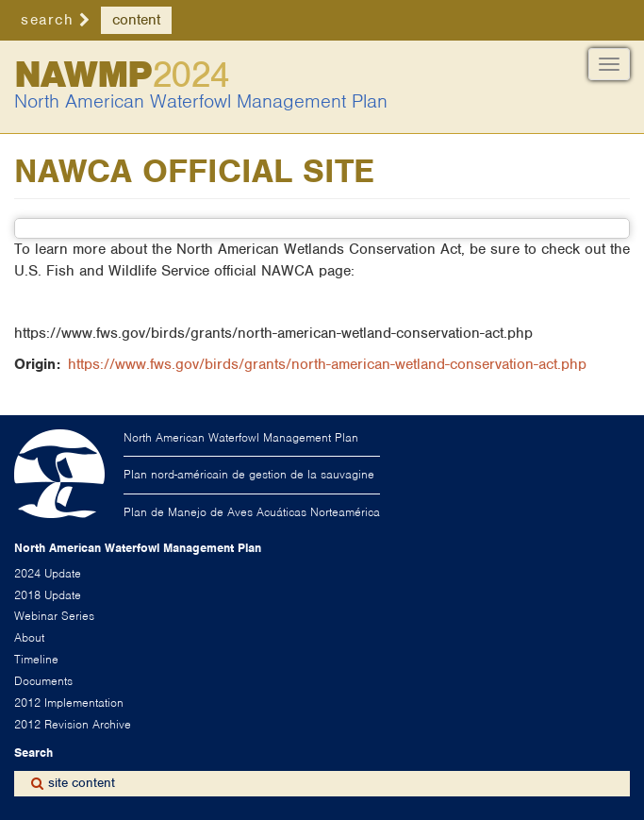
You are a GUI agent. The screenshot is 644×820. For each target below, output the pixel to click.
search (47, 20)
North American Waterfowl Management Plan (201, 101)
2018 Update (48, 595)
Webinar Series (54, 616)
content (136, 20)
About (29, 637)
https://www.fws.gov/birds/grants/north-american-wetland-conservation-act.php (327, 364)
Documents (43, 681)
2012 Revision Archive (73, 724)
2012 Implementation (69, 703)
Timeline (36, 659)
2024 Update (48, 573)
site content (82, 783)
